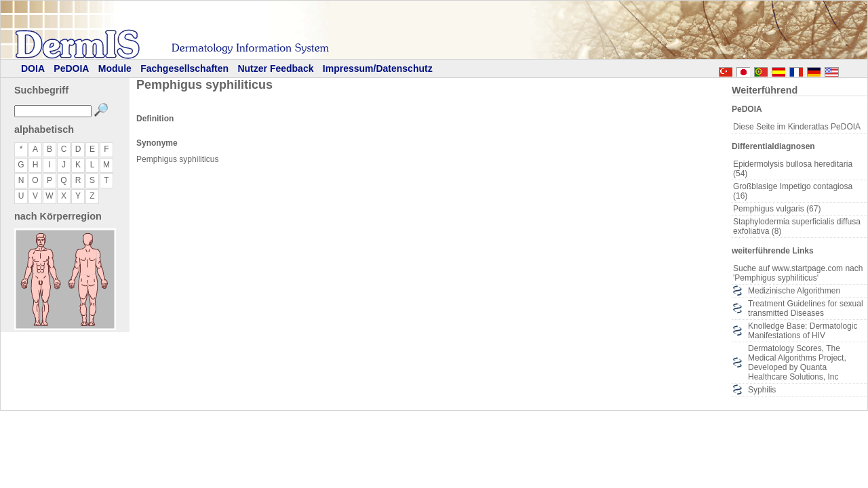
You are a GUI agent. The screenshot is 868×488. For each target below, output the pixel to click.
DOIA (33, 68)
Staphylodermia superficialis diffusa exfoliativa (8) (797, 226)
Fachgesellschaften (184, 68)
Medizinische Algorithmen (794, 291)
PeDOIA (71, 68)
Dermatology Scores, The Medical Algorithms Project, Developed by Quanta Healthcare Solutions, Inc (797, 363)
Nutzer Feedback (275, 68)
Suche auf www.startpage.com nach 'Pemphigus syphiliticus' (798, 273)
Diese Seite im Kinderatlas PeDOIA (797, 127)
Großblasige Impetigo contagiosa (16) (793, 191)
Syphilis (762, 390)
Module (115, 68)
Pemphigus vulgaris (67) (777, 209)
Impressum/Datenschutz (378, 68)
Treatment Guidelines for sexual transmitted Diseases (806, 308)
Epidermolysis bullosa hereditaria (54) (793, 169)
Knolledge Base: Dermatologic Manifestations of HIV (803, 331)
